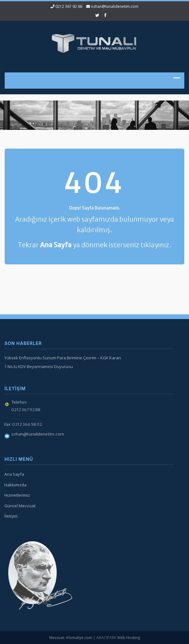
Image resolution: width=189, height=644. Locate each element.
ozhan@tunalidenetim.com (115, 6)
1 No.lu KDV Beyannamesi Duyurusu (38, 366)
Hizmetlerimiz (16, 495)
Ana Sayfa (13, 474)
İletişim (10, 516)
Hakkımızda (15, 485)
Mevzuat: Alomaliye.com (71, 638)
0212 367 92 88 (69, 6)
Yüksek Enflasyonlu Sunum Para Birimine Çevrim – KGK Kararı (62, 358)
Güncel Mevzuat (19, 506)
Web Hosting (129, 638)
